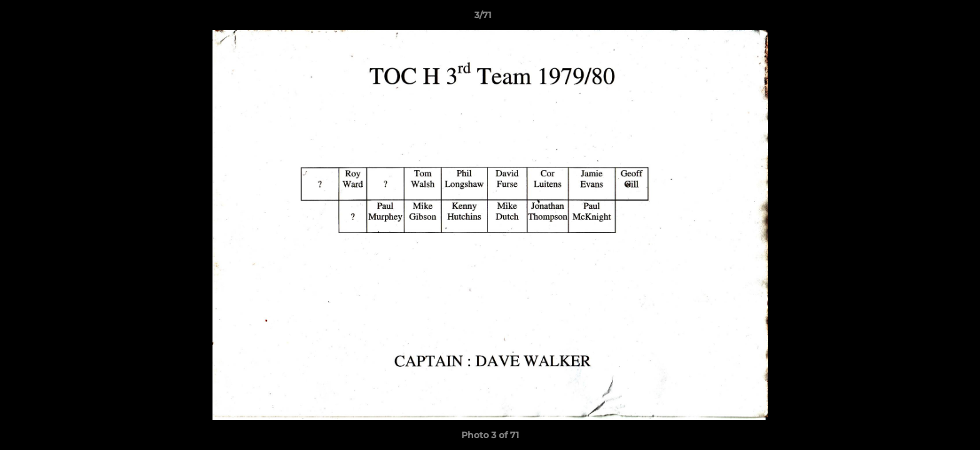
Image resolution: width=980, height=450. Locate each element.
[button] (927, 18)
